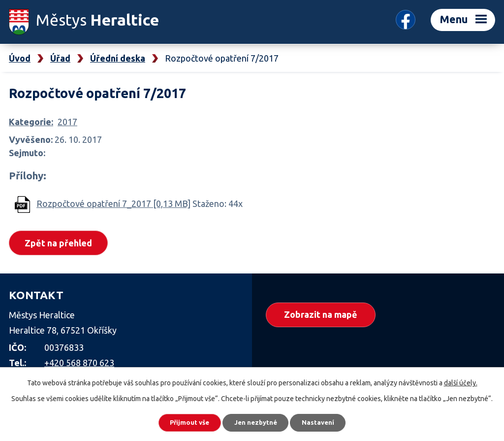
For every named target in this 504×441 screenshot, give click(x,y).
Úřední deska (118, 58)
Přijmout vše (183, 421)
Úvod (20, 58)
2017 (67, 122)
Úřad (60, 58)
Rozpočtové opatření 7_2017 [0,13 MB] (113, 204)
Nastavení (326, 421)
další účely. (461, 380)
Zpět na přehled (61, 243)
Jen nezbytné (256, 421)
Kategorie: (31, 122)
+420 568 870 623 (79, 364)
